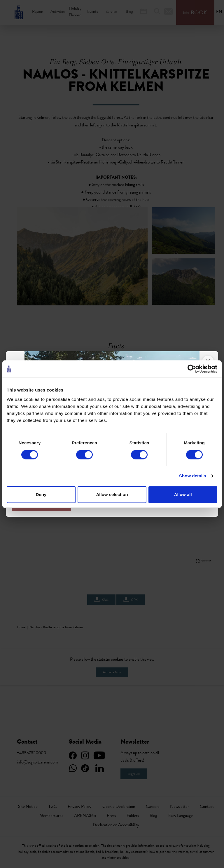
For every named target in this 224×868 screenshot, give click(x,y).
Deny (41, 494)
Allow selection (112, 494)
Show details (193, 476)
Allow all (183, 494)
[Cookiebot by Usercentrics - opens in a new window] (192, 369)
